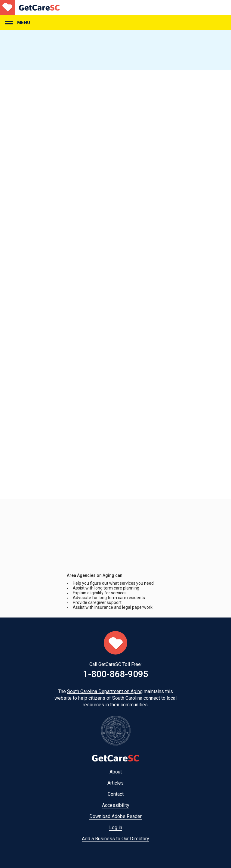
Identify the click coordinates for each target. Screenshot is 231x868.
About (116, 772)
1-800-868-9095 (116, 674)
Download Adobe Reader (115, 816)
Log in (116, 828)
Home (30, 8)
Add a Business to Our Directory (115, 839)
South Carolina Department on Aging (105, 691)
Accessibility (116, 805)
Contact (116, 794)
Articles (115, 783)
